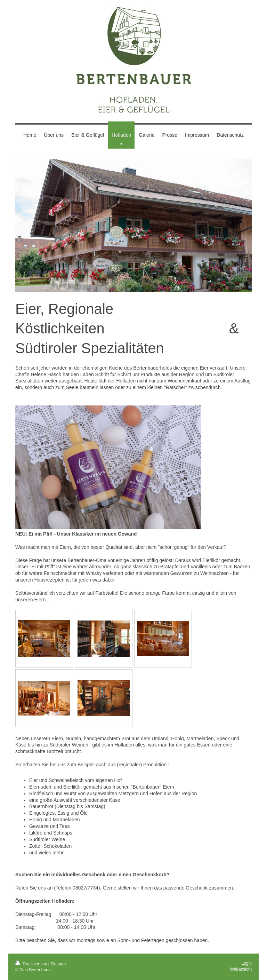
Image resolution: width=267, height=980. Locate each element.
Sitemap (58, 964)
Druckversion (32, 964)
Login (247, 963)
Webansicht (241, 969)
